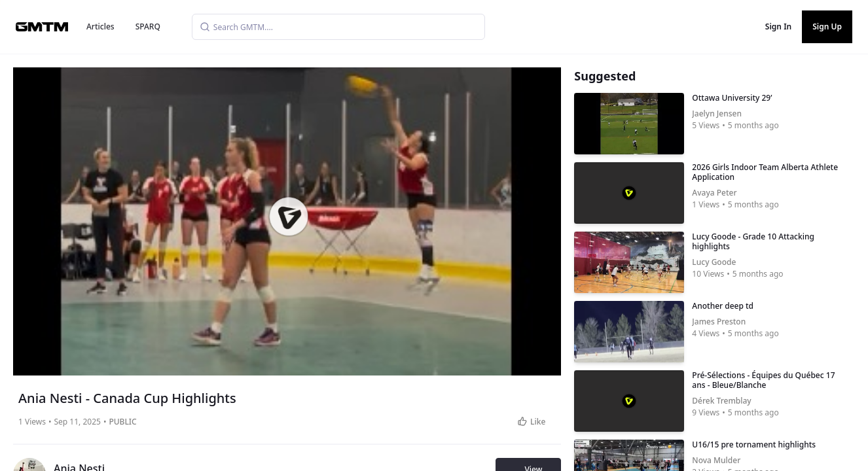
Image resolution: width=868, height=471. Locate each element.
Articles (100, 26)
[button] (288, 217)
